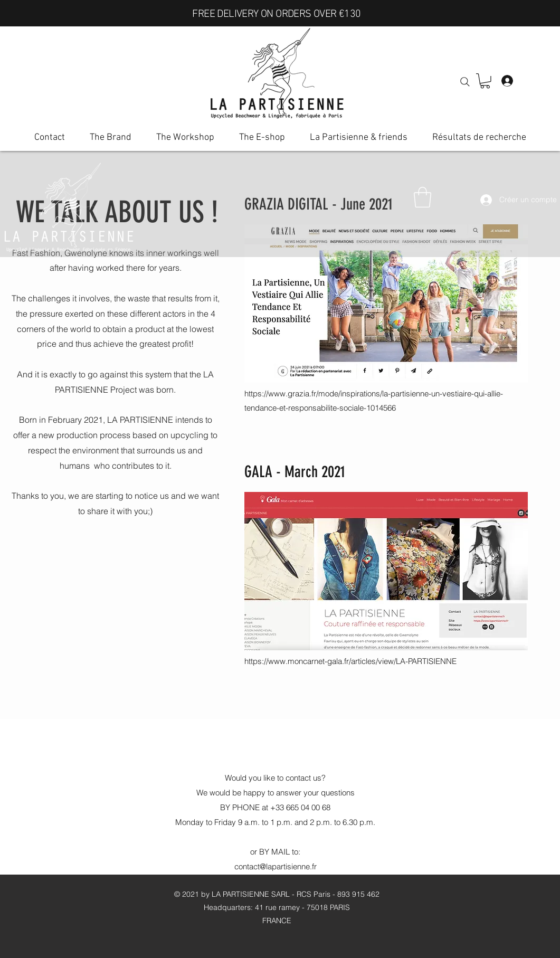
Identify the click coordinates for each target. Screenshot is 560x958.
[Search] (465, 82)
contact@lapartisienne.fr (276, 866)
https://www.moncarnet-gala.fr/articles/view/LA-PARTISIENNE (350, 661)
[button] (485, 81)
